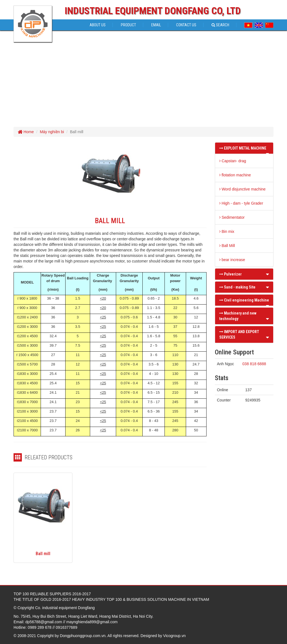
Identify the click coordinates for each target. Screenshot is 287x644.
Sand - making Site (237, 287)
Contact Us (186, 25)
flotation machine (235, 175)
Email (156, 25)
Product (128, 25)
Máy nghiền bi (52, 132)
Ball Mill (227, 246)
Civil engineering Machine (244, 300)
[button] (268, 154)
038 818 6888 (254, 364)
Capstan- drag (233, 161)
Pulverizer (230, 274)
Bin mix (227, 231)
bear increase (232, 260)
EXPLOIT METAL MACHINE (243, 148)
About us (98, 25)
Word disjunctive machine (242, 189)
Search (220, 25)
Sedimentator (232, 217)
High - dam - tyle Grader (241, 203)
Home (26, 132)
